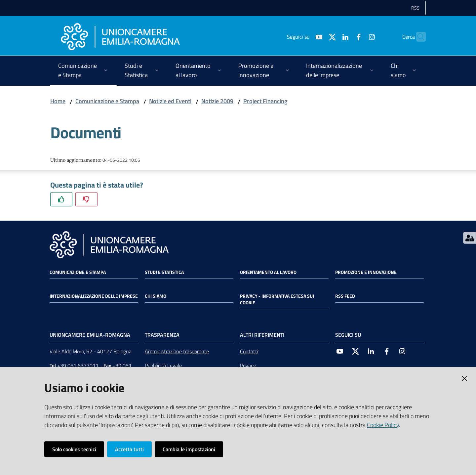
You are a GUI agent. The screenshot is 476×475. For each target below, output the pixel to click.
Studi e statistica (164, 272)
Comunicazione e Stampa (107, 101)
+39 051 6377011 (78, 366)
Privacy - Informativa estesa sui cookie (277, 299)
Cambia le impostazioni (189, 449)
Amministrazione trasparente (177, 351)
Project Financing (265, 101)
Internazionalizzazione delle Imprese (94, 296)
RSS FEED (345, 296)
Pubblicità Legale (163, 366)
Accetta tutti (129, 449)
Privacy (248, 366)
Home (58, 101)
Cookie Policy (383, 425)
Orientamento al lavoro (268, 272)
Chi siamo (156, 296)
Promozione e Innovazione (366, 272)
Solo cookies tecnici (74, 449)
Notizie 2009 (217, 101)
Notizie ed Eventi (170, 101)
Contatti (249, 351)
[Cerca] (418, 37)
